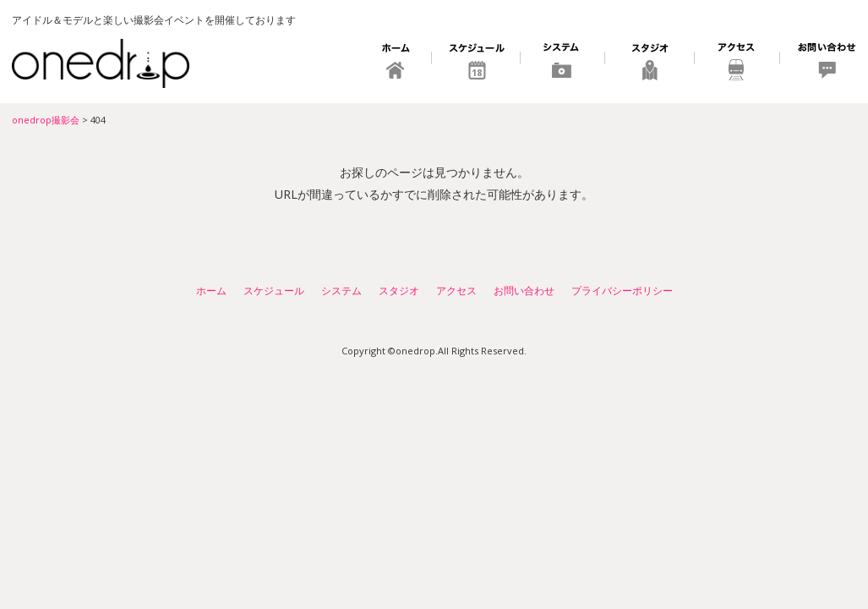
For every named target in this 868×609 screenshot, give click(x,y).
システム (563, 63)
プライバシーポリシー (622, 291)
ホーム (397, 63)
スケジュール (476, 63)
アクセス (737, 63)
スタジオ (650, 63)
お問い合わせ (819, 63)
